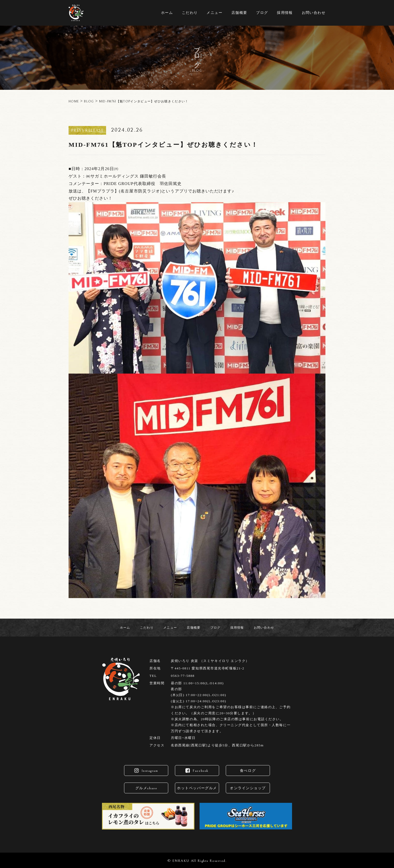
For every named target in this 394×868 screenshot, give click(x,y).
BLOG (89, 101)
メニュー (214, 13)
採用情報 (285, 13)
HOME (74, 101)
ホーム (167, 13)
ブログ (262, 13)
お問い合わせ (314, 13)
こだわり (190, 13)
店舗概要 (239, 13)
